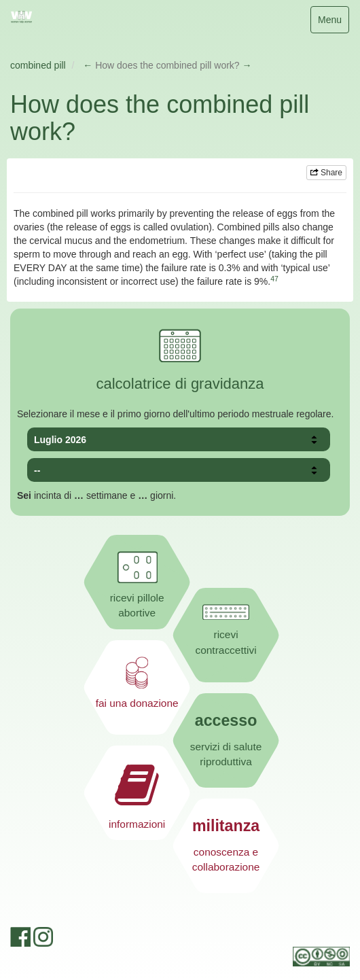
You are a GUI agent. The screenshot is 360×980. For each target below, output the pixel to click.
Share (326, 173)
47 (274, 279)
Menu (333, 23)
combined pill (38, 65)
